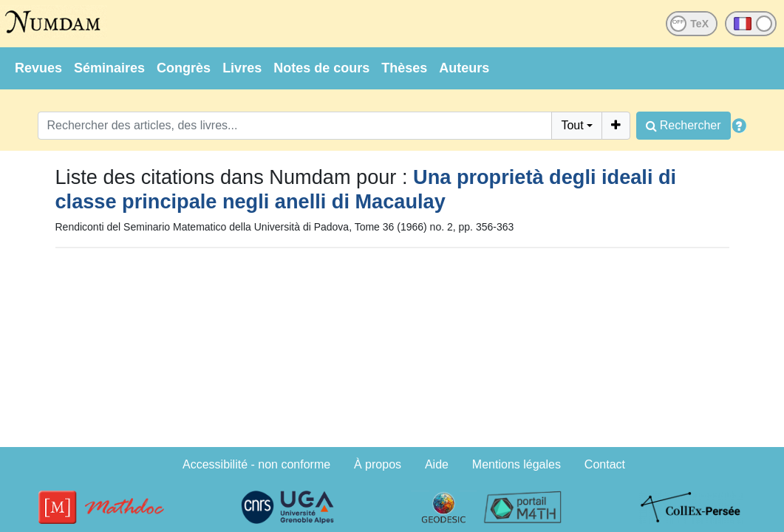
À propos (378, 464)
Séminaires (109, 68)
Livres (242, 68)
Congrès (184, 68)
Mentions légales (517, 464)
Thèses (404, 68)
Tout (572, 125)
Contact (605, 464)
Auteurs (464, 68)
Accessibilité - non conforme (256, 464)
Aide (437, 464)
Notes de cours (321, 68)
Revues (38, 68)
